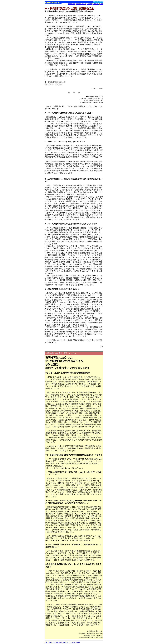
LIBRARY (96, 4)
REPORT (89, 4)
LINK (102, 4)
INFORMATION (81, 4)
